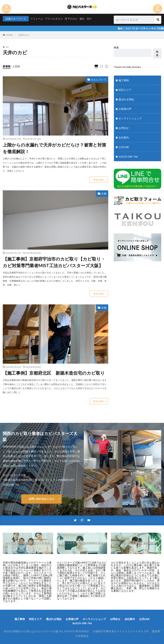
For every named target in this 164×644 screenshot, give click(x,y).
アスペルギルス (54, 19)
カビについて (99, 79)
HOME (9, 35)
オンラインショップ (130, 118)
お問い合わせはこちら (41, 499)
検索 (116, 47)
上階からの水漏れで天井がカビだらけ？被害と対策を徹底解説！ (54, 148)
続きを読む (99, 180)
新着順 (7, 66)
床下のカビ (71, 19)
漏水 (82, 19)
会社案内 (124, 137)
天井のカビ (24, 35)
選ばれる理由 (126, 99)
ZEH (89, 19)
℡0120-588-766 (128, 157)
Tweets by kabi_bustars (127, 67)
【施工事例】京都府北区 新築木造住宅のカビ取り (54, 373)
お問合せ (124, 128)
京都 (104, 194)
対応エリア (125, 90)
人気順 (16, 66)
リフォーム (37, 19)
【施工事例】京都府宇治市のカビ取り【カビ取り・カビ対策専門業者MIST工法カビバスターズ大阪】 (54, 262)
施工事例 (124, 80)
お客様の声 (125, 109)
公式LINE (124, 147)
